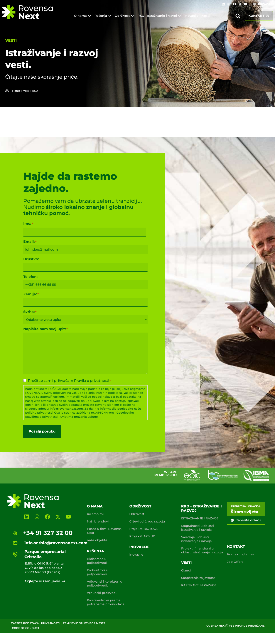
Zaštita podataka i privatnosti (35, 623)
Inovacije (139, 547)
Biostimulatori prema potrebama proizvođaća (106, 602)
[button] (238, 16)
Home (16, 91)
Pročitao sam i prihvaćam (69, 381)
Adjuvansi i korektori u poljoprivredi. (105, 583)
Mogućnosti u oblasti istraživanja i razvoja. (197, 528)
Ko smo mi (95, 514)
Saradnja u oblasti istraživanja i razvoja (196, 539)
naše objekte (97, 540)
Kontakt (236, 547)
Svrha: (30, 312)
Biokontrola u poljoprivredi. (98, 572)
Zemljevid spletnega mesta (84, 623)
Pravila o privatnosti (92, 381)
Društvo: (31, 259)
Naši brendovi (98, 521)
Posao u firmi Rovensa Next (104, 531)
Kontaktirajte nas (240, 554)
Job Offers (235, 562)
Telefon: (30, 277)
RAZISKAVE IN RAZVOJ (199, 585)
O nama (95, 506)
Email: (30, 242)
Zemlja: (31, 294)
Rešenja (95, 551)
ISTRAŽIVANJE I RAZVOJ (200, 518)
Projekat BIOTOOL (144, 529)
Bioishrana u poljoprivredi (97, 561)
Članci (186, 570)
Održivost (140, 506)
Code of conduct (26, 628)
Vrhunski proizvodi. (102, 593)
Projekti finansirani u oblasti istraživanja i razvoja (202, 550)
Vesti (11, 41)
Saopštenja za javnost (198, 578)
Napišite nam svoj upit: (46, 329)
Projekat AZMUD (142, 536)
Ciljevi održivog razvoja (147, 521)
